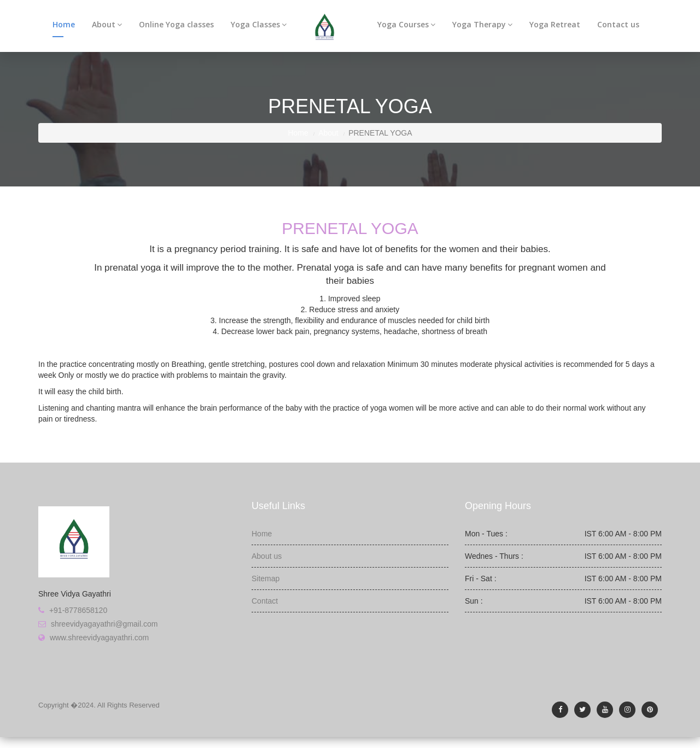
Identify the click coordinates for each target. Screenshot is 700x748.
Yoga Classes (259, 24)
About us (267, 556)
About (107, 24)
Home (64, 24)
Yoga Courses (406, 24)
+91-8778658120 (78, 610)
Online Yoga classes (176, 24)
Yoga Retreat (555, 24)
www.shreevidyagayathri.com (99, 638)
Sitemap (266, 578)
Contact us (618, 24)
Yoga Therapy (482, 24)
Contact (265, 601)
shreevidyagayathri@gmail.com (104, 624)
